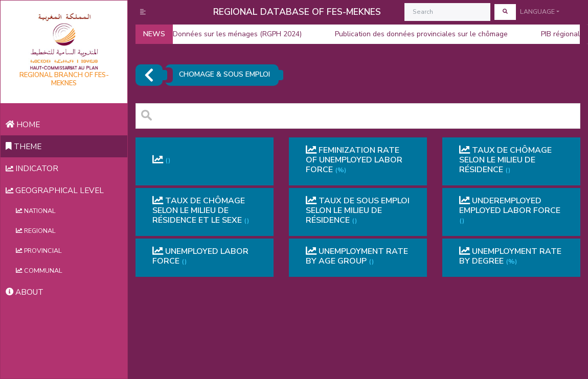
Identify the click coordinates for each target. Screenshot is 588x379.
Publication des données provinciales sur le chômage (413, 34)
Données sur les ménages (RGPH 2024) (229, 34)
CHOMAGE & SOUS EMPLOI (224, 74)
